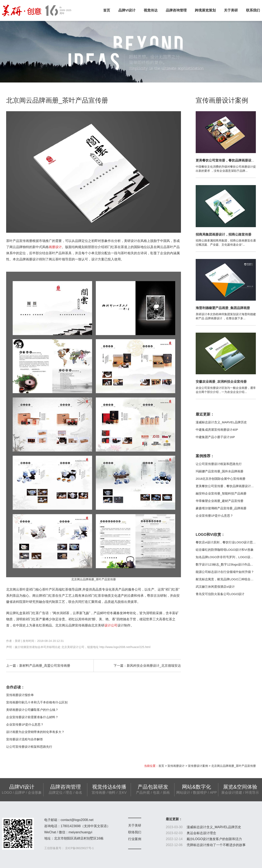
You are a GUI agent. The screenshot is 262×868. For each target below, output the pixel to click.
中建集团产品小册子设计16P (215, 437)
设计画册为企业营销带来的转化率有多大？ (35, 732)
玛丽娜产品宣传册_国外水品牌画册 (220, 471)
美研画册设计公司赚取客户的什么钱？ (32, 710)
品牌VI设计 (127, 10)
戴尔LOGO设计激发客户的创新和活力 (214, 839)
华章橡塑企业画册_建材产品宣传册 (220, 501)
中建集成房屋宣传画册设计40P (217, 430)
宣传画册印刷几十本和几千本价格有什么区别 (37, 702)
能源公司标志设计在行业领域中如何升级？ (225, 572)
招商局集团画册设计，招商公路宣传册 (224, 234)
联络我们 (135, 832)
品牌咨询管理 (176, 10)
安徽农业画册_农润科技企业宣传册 (221, 382)
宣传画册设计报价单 (20, 695)
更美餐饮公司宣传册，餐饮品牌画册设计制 (227, 160)
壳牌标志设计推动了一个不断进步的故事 (216, 845)
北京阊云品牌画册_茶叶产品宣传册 (234, 766)
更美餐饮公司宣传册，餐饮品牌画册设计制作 (226, 486)
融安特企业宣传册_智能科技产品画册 (221, 493)
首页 (107, 10)
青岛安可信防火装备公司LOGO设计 (220, 594)
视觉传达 (151, 10)
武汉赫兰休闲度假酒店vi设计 (215, 587)
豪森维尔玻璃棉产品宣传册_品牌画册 (221, 508)
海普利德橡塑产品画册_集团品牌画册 (223, 308)
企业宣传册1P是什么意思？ (25, 724)
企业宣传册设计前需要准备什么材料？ (32, 717)
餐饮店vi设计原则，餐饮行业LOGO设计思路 (226, 542)
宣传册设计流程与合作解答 (25, 739)
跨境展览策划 (205, 10)
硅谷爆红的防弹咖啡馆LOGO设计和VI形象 (225, 550)
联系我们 (253, 10)
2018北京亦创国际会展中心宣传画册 (221, 479)
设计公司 (111, 625)
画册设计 (55, 247)
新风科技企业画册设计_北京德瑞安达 (154, 666)
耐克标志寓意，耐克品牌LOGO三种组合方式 (226, 579)
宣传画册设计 (176, 766)
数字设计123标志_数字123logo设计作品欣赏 (226, 564)
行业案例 (135, 839)
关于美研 (231, 10)
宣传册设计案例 (198, 766)
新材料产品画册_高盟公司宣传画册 (45, 666)
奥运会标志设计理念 (201, 833)
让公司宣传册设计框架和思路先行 (29, 747)
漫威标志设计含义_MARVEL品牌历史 (221, 422)
